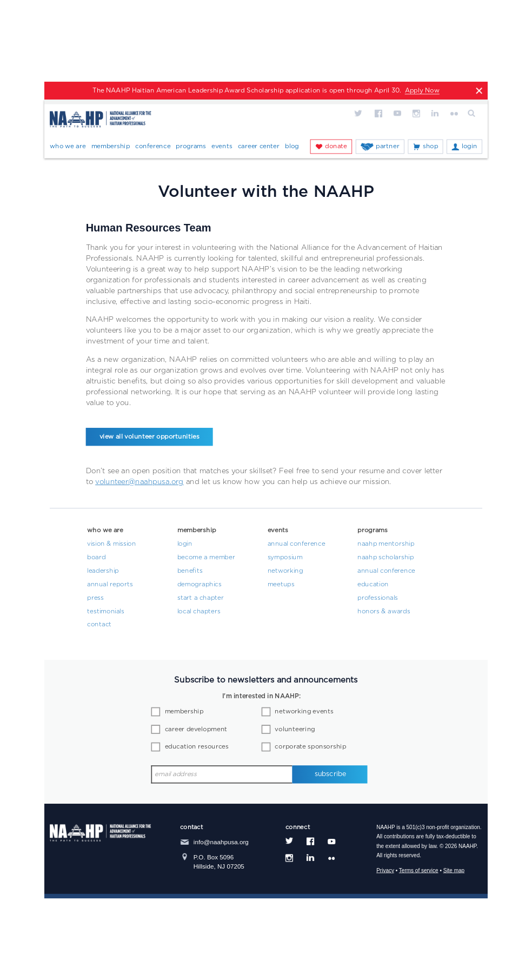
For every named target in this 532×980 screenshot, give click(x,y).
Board (96, 558)
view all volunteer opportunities (149, 437)
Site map (454, 870)
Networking (285, 571)
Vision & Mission (111, 544)
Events (222, 146)
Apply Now (422, 91)
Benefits (190, 571)
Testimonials (105, 611)
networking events (304, 712)
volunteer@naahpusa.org (139, 482)
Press (95, 598)
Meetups (281, 584)
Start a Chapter (201, 598)
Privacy (385, 870)
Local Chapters (199, 611)
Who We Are (68, 146)
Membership (111, 146)
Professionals (378, 598)
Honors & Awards (384, 611)
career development (196, 730)
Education (373, 584)
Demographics (199, 584)
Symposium (285, 558)
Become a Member (206, 558)
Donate (336, 147)
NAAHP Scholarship (385, 558)
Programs (191, 146)
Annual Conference (297, 544)
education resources (197, 747)
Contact (99, 625)
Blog (292, 146)
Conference (153, 146)
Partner (387, 147)
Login (470, 147)
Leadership (103, 571)
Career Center (259, 146)
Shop (430, 147)
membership (184, 712)
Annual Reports (110, 584)
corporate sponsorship (310, 747)
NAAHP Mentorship (386, 544)
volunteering (295, 730)
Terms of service (419, 870)
